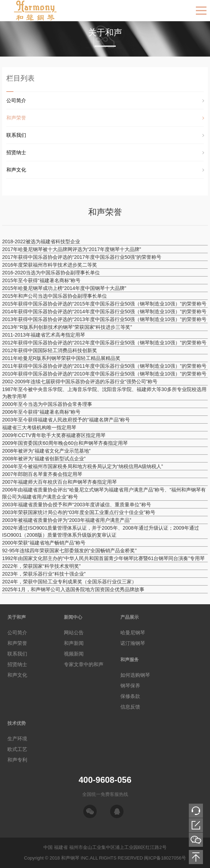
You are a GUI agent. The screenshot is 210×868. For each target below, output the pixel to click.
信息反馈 (130, 707)
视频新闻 (74, 654)
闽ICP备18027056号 (165, 858)
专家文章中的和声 (84, 664)
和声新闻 (74, 643)
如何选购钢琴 (135, 675)
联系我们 (16, 135)
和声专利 (17, 760)
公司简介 (16, 100)
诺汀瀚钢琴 (133, 643)
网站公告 (74, 633)
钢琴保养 (130, 686)
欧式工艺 (17, 749)
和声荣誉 (16, 118)
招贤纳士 (16, 152)
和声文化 (16, 170)
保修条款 (130, 696)
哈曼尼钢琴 (133, 633)
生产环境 (17, 739)
